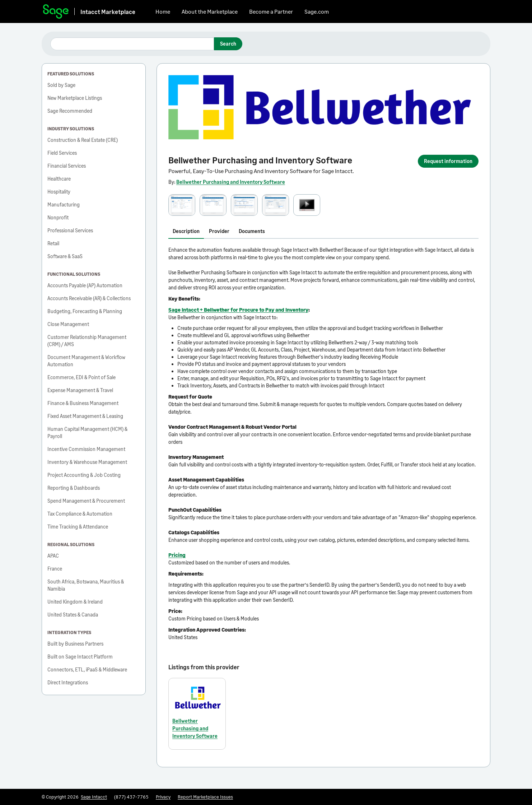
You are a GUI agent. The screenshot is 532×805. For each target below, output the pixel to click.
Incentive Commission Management (86, 449)
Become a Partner (271, 11)
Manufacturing (64, 204)
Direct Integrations (68, 682)
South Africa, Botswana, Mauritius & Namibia (86, 585)
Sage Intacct (94, 797)
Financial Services (67, 166)
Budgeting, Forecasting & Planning (85, 311)
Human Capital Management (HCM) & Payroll (87, 432)
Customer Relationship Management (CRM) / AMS (87, 341)
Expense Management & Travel (80, 390)
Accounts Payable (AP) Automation (85, 285)
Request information (448, 161)
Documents (252, 231)
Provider (219, 231)
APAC (53, 556)
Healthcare (59, 179)
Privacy (163, 797)
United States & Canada (73, 615)
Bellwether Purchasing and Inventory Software (231, 182)
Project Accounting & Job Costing (84, 475)
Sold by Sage (61, 85)
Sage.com (317, 11)
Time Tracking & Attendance (78, 527)
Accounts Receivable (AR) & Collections (89, 298)
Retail (53, 243)
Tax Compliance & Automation (80, 514)
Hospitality (59, 192)
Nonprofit (58, 217)
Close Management (68, 324)
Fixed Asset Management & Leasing (85, 416)
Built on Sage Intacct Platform (80, 657)
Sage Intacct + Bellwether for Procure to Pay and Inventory (238, 310)
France (55, 569)
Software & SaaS (65, 256)
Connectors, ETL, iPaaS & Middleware (87, 669)
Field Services (62, 153)
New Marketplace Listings (75, 98)
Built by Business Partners (75, 644)
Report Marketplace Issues (205, 797)
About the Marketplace (210, 11)
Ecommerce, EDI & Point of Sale (81, 377)
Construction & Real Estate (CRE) (83, 140)
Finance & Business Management (83, 403)
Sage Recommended (70, 111)
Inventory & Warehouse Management (87, 462)
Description (186, 231)
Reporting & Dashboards (74, 488)
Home (163, 11)
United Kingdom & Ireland (75, 602)
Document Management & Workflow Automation (86, 361)
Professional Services (70, 230)
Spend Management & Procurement (86, 501)
